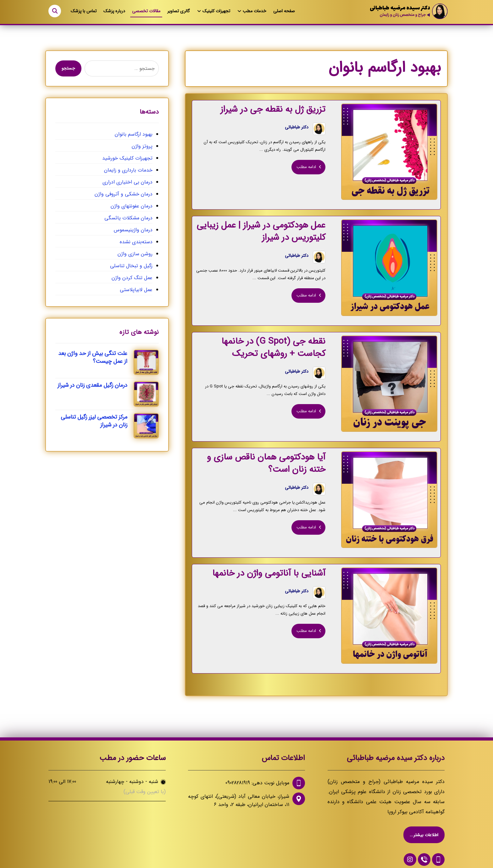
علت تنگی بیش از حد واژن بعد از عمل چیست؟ (93, 357)
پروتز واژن (142, 146)
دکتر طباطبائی (299, 128)
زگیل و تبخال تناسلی (131, 266)
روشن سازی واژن (135, 254)
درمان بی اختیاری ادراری (127, 182)
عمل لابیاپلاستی (136, 290)
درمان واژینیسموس (133, 230)
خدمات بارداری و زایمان (128, 170)
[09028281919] (438, 849)
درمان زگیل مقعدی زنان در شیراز (92, 385)
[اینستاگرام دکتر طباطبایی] (410, 849)
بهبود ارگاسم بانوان (134, 134)
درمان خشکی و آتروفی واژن (124, 194)
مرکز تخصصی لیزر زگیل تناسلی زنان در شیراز (94, 421)
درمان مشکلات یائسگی (128, 218)
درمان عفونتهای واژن (132, 206)
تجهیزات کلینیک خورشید (127, 158)
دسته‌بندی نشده (136, 242)
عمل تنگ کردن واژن (132, 278)
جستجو (68, 68)
